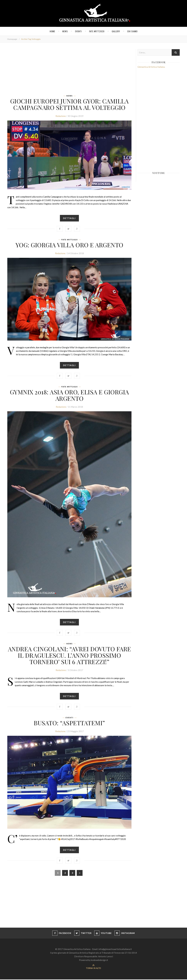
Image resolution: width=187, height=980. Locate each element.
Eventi (78, 31)
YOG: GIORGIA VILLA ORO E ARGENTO (69, 245)
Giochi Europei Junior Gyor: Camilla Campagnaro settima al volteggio (69, 104)
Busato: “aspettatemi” (69, 723)
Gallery (116, 31)
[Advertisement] (69, 70)
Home (52, 31)
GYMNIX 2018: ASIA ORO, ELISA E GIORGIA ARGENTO (69, 395)
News (65, 31)
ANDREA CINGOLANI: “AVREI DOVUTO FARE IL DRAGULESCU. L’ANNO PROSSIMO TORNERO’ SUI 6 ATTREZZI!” (69, 656)
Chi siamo (132, 31)
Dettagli (69, 218)
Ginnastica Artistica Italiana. (151, 67)
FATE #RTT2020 (97, 31)
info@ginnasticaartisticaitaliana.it (115, 950)
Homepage (12, 39)
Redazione (61, 116)
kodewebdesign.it (99, 961)
